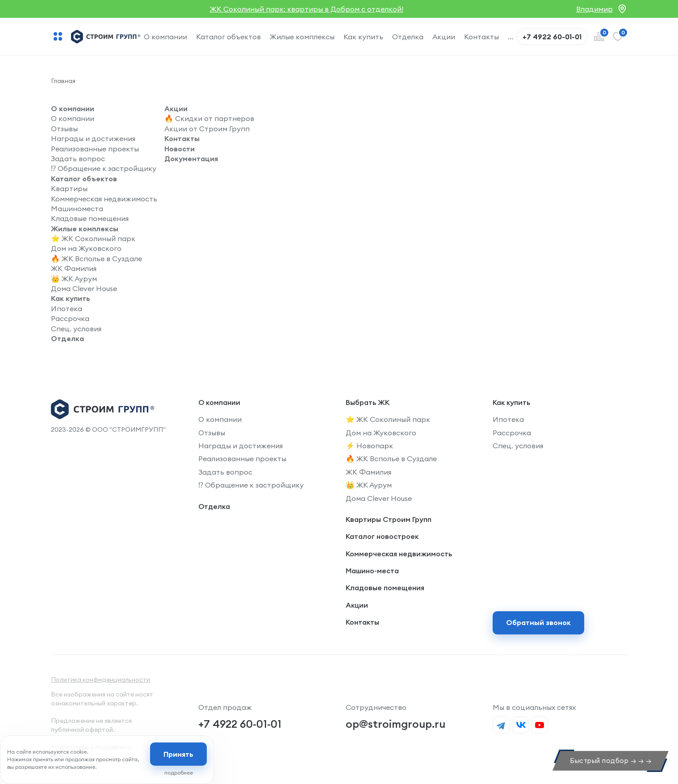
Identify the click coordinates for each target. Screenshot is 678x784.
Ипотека (67, 309)
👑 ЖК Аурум (74, 279)
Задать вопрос (78, 158)
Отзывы (64, 129)
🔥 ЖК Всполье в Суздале (96, 259)
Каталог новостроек (382, 536)
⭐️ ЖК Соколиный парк (93, 238)
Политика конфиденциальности (100, 680)
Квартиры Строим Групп (389, 519)
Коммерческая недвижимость (104, 199)
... (511, 37)
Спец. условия (76, 329)
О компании (165, 37)
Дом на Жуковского (86, 248)
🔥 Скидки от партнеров (209, 118)
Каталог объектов (228, 37)
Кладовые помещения (90, 218)
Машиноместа (77, 209)
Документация (191, 158)
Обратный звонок (538, 622)
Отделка (408, 37)
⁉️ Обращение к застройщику (104, 168)
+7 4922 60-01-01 (240, 724)
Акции (444, 37)
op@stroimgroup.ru (395, 724)
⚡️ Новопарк (369, 446)
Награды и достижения (93, 138)
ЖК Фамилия (74, 268)
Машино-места (372, 571)
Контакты (481, 37)
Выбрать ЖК (368, 402)
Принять (178, 754)
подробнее (179, 773)
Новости (180, 149)
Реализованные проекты (95, 149)
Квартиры (69, 188)
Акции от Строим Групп (207, 129)
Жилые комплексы (302, 37)
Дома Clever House (84, 288)
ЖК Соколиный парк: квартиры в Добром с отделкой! (307, 9)
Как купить (363, 37)
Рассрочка (70, 318)
